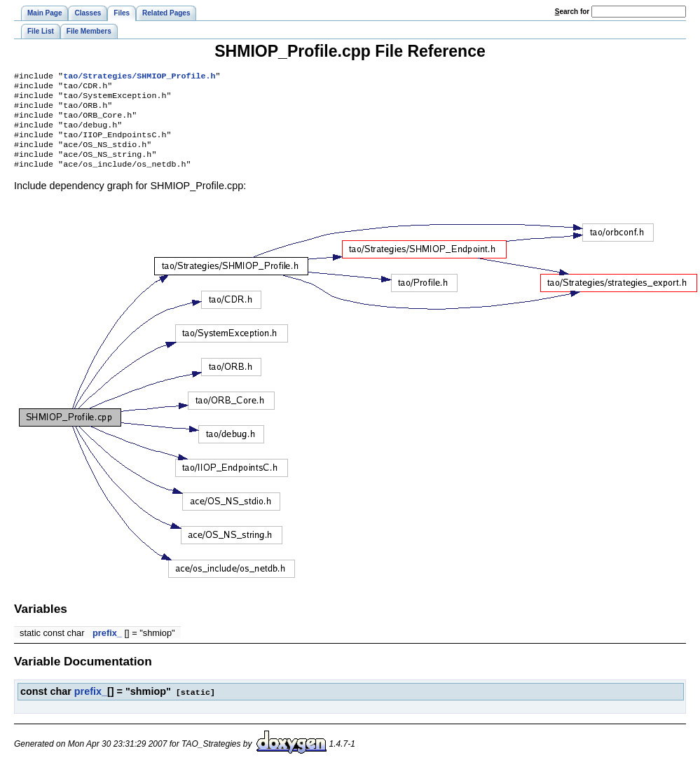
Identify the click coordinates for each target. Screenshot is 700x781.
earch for (572, 12)
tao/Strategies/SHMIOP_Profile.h (139, 77)
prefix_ (107, 647)
